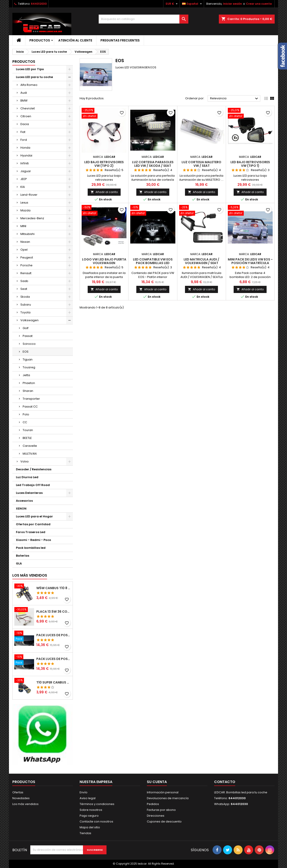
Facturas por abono (161, 810)
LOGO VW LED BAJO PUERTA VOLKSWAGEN (104, 261)
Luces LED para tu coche (34, 77)
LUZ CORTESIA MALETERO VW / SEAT (201, 164)
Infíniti (25, 163)
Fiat (23, 132)
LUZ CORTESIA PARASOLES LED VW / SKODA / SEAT (153, 164)
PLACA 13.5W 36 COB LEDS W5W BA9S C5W (54, 612)
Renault (26, 273)
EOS (26, 352)
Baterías (23, 556)
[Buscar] (143, 19)
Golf (26, 328)
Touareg (29, 367)
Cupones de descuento (164, 821)
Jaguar (26, 171)
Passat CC (30, 407)
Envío (84, 792)
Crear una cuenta (259, 4)
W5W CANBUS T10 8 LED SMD (54, 588)
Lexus (24, 203)
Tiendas (85, 833)
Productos (40, 40)
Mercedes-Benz (32, 218)
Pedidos (153, 804)
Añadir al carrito (104, 192)
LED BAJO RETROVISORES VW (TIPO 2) (104, 164)
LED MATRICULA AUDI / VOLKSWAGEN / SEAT (201, 261)
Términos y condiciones (97, 804)
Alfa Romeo (29, 85)
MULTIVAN (30, 454)
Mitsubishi (27, 234)
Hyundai (26, 155)
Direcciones (156, 816)
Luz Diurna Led (27, 477)
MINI (23, 226)
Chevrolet (28, 108)
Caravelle (30, 446)
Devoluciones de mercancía (168, 798)
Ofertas (18, 792)
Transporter (31, 399)
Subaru (26, 305)
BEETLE (27, 438)
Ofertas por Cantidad (33, 524)
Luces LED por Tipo (30, 69)
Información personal (163, 792)
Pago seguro (89, 816)
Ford (24, 140)
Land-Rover (29, 195)
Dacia (25, 124)
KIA (23, 187)
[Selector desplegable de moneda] (172, 4)
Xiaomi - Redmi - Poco (34, 540)
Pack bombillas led (31, 548)
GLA (19, 563)
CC (25, 422)
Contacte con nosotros (96, 821)
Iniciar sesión (233, 4)
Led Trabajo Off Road (33, 485)
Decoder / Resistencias (34, 469)
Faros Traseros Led (31, 532)
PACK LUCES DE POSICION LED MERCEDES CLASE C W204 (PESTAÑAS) (54, 635)
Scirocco (29, 344)
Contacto (225, 782)
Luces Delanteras (29, 493)
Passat (28, 336)
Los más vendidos (30, 575)
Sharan (28, 391)
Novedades (21, 798)
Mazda (25, 210)
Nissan (25, 242)
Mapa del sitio (90, 827)
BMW (24, 101)
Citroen (26, 116)
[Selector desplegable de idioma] (192, 4)
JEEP (24, 179)
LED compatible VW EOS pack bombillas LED (153, 261)
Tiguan (28, 359)
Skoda (25, 297)
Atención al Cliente (75, 40)
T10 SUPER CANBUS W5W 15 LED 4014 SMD (54, 682)
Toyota (25, 312)
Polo (26, 414)
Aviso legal (88, 798)
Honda (25, 148)
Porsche (26, 265)
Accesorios (24, 501)
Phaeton (29, 383)
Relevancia (235, 99)
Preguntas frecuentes (120, 40)
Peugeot (27, 257)
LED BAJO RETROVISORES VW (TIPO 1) (250, 164)
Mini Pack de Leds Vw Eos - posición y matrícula (250, 261)
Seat (24, 289)
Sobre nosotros (91, 810)
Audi (24, 93)
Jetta (26, 375)
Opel (24, 250)
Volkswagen (29, 320)
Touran (28, 430)
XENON (21, 509)
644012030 (39, 4)
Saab (24, 281)
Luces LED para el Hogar (34, 516)
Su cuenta (157, 782)
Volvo (25, 461)
